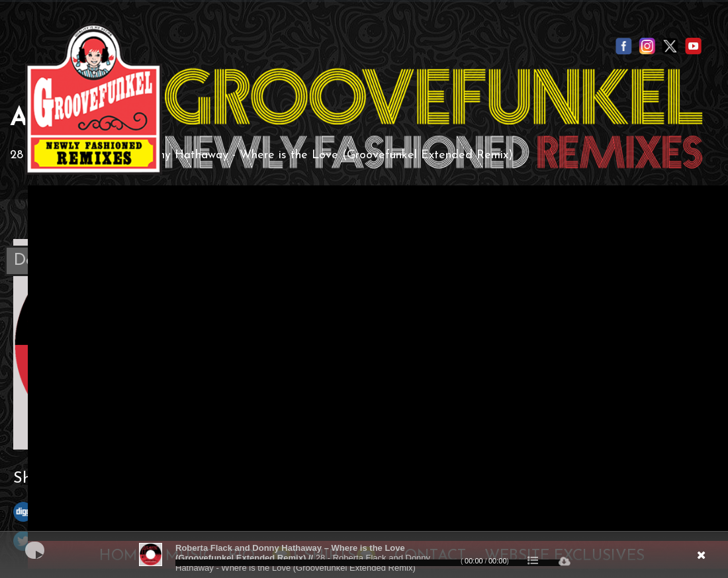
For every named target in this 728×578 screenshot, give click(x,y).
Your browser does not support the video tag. (378, 361)
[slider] (368, 563)
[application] (364, 555)
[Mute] (626, 559)
